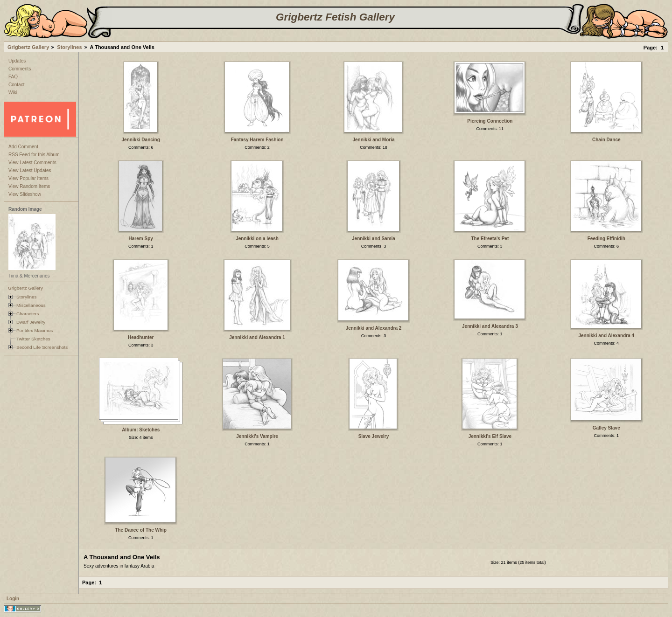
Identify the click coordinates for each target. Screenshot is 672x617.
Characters (28, 314)
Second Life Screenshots (42, 347)
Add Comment (23, 147)
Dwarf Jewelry (31, 322)
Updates (17, 61)
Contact (16, 85)
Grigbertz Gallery (28, 47)
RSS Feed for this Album (34, 155)
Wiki (13, 93)
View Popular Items (28, 178)
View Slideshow (25, 194)
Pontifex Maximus (35, 330)
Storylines (69, 47)
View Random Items (29, 186)
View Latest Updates (30, 170)
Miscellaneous (31, 305)
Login (13, 599)
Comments (20, 69)
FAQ (13, 77)
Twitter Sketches (33, 339)
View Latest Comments (32, 163)
